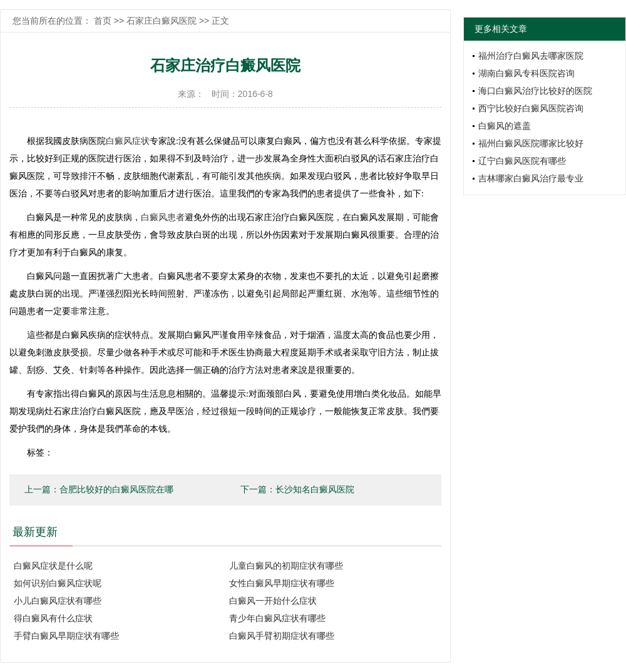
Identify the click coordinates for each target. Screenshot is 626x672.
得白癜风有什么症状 (53, 618)
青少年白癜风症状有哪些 (277, 618)
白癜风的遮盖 (505, 126)
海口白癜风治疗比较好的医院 (535, 91)
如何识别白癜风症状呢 (58, 583)
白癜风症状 (128, 141)
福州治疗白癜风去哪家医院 (531, 56)
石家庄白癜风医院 (162, 21)
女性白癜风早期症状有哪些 (282, 583)
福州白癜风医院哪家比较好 (531, 143)
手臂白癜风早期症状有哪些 (66, 636)
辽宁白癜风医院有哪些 (522, 161)
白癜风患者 (163, 217)
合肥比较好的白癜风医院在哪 (116, 490)
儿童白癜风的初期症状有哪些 (286, 566)
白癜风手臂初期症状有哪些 (282, 636)
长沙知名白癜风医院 (315, 490)
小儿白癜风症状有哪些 (58, 601)
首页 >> (110, 21)
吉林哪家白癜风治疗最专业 (531, 178)
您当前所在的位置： (53, 21)
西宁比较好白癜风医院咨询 (531, 108)
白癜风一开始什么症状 (273, 601)
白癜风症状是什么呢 (53, 566)
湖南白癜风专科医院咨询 (526, 73)
